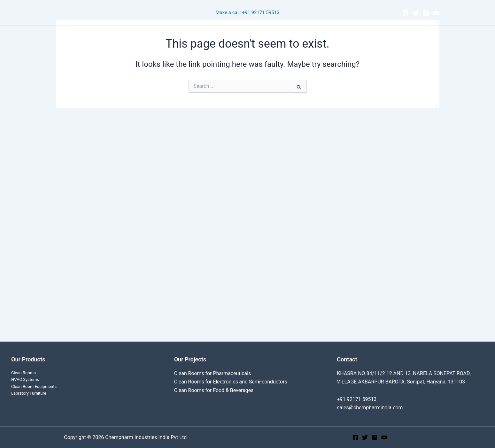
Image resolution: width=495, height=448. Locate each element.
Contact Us (333, 35)
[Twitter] (416, 13)
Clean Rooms (165, 35)
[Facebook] (406, 13)
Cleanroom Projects (216, 35)
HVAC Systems (25, 379)
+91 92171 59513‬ (261, 13)
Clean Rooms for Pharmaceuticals (213, 373)
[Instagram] (426, 13)
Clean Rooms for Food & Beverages (214, 390)
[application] (239, 35)
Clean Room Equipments (34, 386)
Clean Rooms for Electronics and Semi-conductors (231, 382)
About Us (299, 35)
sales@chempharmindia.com (370, 408)
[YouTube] (436, 13)
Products (265, 35)
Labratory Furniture (29, 393)
